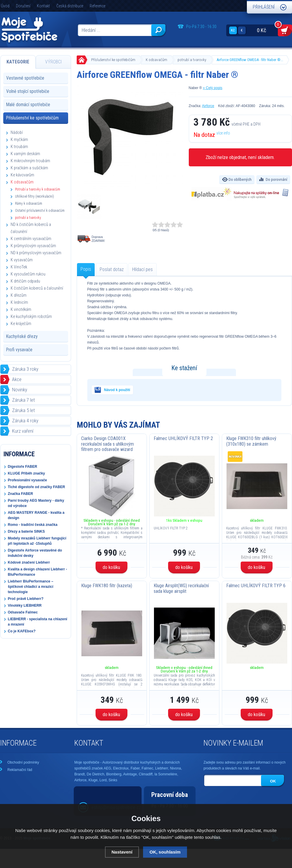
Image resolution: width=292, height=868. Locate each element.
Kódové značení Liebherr (29, 562)
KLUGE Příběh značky (27, 473)
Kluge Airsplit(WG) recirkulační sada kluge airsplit (181, 588)
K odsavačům (156, 60)
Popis (86, 269)
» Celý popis (213, 88)
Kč (233, 30)
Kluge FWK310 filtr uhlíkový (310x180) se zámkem (251, 441)
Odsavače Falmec (23, 612)
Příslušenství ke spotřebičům (113, 60)
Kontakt (43, 6)
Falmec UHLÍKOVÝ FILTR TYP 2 (183, 438)
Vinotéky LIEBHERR (25, 606)
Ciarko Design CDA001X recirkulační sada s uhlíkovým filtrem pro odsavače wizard (108, 444)
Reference (97, 6)
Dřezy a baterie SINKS (26, 531)
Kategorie (18, 62)
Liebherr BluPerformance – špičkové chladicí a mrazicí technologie (31, 587)
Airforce (208, 106)
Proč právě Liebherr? (26, 599)
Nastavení (122, 852)
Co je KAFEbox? (22, 631)
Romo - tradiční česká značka (33, 525)
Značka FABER (20, 494)
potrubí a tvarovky (192, 60)
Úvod (5, 6)
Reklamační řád (20, 770)
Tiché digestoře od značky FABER (37, 487)
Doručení (23, 6)
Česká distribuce (70, 6)
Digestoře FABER (23, 467)
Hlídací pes (142, 269)
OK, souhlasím (165, 852)
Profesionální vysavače (28, 480)
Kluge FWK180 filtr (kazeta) (107, 586)
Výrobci (53, 62)
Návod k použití (117, 390)
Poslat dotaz (112, 269)
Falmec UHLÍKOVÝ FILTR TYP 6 (256, 586)
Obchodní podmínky (23, 762)
